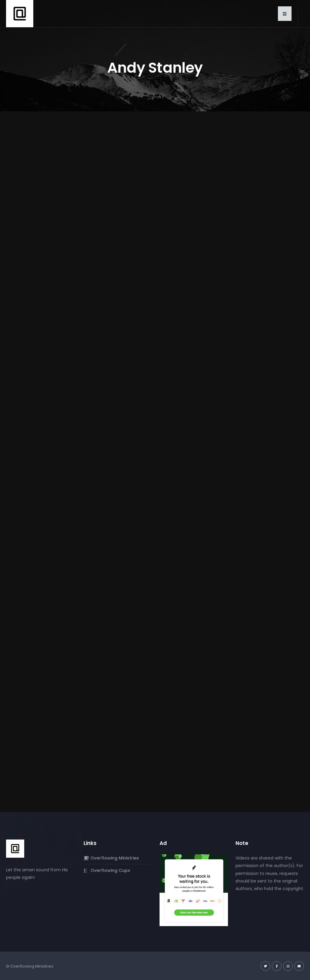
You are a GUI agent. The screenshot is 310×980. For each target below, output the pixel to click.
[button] (285, 14)
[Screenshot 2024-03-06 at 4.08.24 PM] (194, 890)
